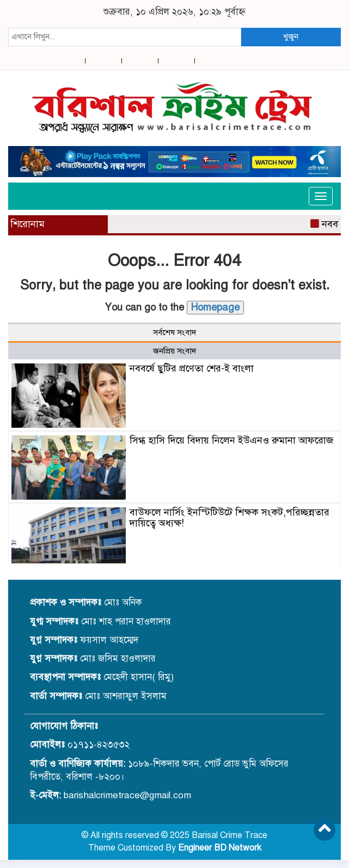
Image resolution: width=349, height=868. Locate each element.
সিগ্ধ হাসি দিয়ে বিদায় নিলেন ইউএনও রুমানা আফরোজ (231, 440)
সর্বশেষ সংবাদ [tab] (175, 332)
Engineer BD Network (220, 848)
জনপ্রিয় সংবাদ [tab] (175, 351)
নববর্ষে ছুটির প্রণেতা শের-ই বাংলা (192, 368)
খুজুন (291, 37)
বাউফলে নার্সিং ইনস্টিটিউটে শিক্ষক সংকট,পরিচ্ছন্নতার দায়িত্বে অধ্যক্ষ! (229, 518)
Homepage (215, 307)
